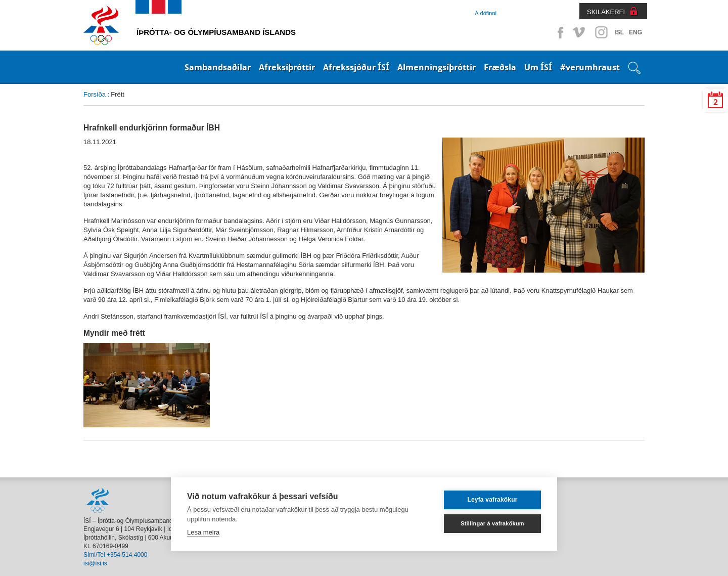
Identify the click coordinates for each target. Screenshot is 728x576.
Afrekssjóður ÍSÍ (356, 67)
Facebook (559, 32)
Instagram (601, 32)
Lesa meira (203, 532)
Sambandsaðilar (218, 67)
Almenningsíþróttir (437, 67)
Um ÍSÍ (538, 67)
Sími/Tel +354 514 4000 (115, 555)
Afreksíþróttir (287, 67)
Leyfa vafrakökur (492, 500)
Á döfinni (486, 13)
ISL (619, 32)
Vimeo (580, 32)
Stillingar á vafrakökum (492, 523)
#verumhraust (590, 67)
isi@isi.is (95, 563)
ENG (635, 32)
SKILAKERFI (606, 12)
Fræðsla (500, 67)
